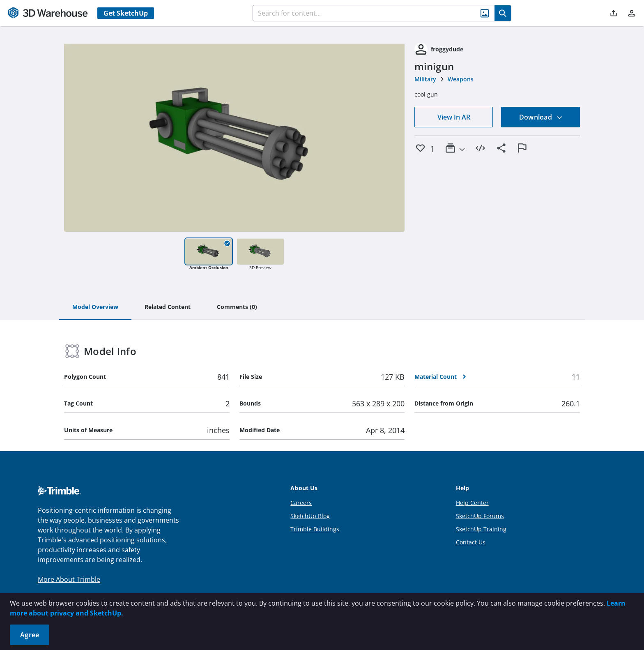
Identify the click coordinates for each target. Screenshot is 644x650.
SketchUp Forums (480, 516)
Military (425, 79)
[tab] (95, 307)
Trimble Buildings (315, 529)
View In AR (454, 117)
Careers (301, 503)
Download (541, 117)
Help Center (472, 503)
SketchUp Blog (310, 516)
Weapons (461, 79)
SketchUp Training (481, 529)
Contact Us (471, 542)
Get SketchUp (126, 13)
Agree (30, 635)
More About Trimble (69, 579)
